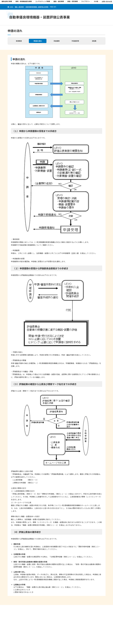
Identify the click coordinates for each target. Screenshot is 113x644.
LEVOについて (22, 608)
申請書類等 (75, 41)
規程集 (94, 41)
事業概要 (19, 41)
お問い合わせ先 (57, 634)
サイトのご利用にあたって (77, 608)
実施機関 (57, 41)
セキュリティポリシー (37, 608)
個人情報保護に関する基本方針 (56, 608)
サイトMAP (91, 608)
